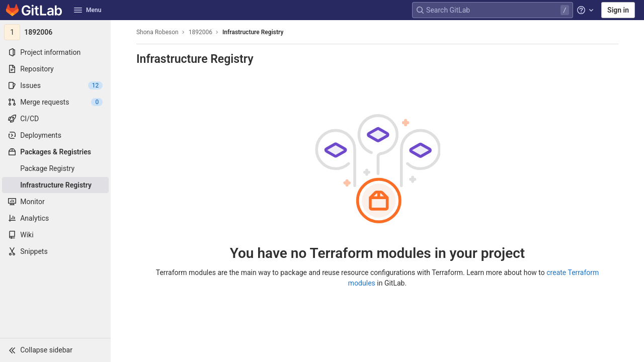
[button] (55, 350)
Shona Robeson (157, 32)
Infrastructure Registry (253, 32)
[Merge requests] (55, 102)
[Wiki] (55, 235)
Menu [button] (88, 10)
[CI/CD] (55, 119)
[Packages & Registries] (55, 152)
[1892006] (55, 32)
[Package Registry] (55, 168)
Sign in (618, 10)
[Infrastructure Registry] (55, 185)
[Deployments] (55, 135)
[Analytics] (55, 218)
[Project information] (55, 52)
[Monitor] (55, 202)
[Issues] (55, 85)
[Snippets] (55, 251)
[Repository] (55, 69)
